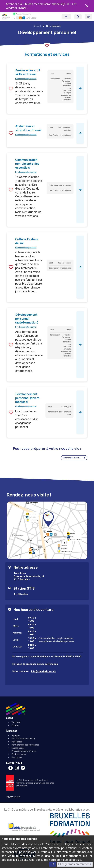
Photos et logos (19, 754)
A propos (16, 735)
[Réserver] (78, 17)
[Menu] (89, 17)
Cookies (15, 725)
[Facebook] (11, 769)
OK (52, 864)
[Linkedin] (23, 769)
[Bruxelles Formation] (70, 829)
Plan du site (17, 757)
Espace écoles (18, 748)
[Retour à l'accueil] (6, 16)
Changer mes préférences (75, 864)
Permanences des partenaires (25, 745)
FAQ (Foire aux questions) (23, 739)
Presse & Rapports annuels (24, 751)
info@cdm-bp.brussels (43, 671)
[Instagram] (17, 769)
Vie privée (16, 722)
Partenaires (17, 742)
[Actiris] (24, 829)
